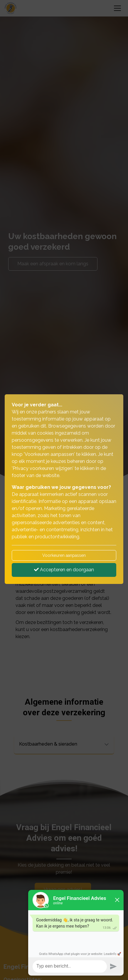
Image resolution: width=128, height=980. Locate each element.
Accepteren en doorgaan (64, 570)
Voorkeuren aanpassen (64, 555)
